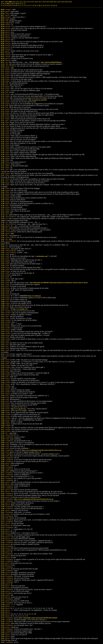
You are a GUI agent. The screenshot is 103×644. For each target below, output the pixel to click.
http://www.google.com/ (20, 309)
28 (52, 5)
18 (33, 5)
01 (2, 5)
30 (56, 5)
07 (12, 5)
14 (25, 5)
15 (27, 5)
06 (10, 5)
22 (39, 5)
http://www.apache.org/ (18, 409)
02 (4, 5)
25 (46, 5)
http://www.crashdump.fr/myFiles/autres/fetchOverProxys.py (42, 450)
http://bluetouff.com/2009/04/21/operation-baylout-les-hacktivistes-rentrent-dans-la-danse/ (59, 283)
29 (54, 5)
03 (6, 5)
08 (14, 5)
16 (29, 5)
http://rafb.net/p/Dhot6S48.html (51, 62)
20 (35, 5)
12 (21, 5)
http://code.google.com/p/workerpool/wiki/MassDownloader (38, 618)
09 (16, 5)
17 (31, 5)
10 (18, 5)
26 (48, 5)
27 (50, 5)
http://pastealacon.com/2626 (38, 100)
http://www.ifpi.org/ (34, 296)
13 (23, 5)
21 (37, 5)
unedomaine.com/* (42, 256)
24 (44, 5)
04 (8, 5)
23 (41, 5)
